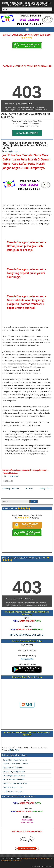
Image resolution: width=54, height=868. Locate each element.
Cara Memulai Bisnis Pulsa (13, 768)
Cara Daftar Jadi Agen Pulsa (14, 772)
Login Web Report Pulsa (13, 787)
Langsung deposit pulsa (22, 273)
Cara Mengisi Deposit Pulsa (14, 775)
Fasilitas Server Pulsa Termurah (16, 764)
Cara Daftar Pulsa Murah (28, 164)
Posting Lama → (46, 488)
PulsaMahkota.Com (10, 473)
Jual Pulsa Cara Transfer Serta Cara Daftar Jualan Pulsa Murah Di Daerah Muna (25, 145)
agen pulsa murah (12, 151)
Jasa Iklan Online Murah (45, 866)
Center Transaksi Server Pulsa (15, 783)
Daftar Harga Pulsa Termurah (15, 760)
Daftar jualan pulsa (19, 246)
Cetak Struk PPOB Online (13, 791)
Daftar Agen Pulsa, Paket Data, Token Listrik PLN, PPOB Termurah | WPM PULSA (27, 4)
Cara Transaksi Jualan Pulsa (14, 779)
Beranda (29, 488)
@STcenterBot (27, 659)
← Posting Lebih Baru (11, 488)
